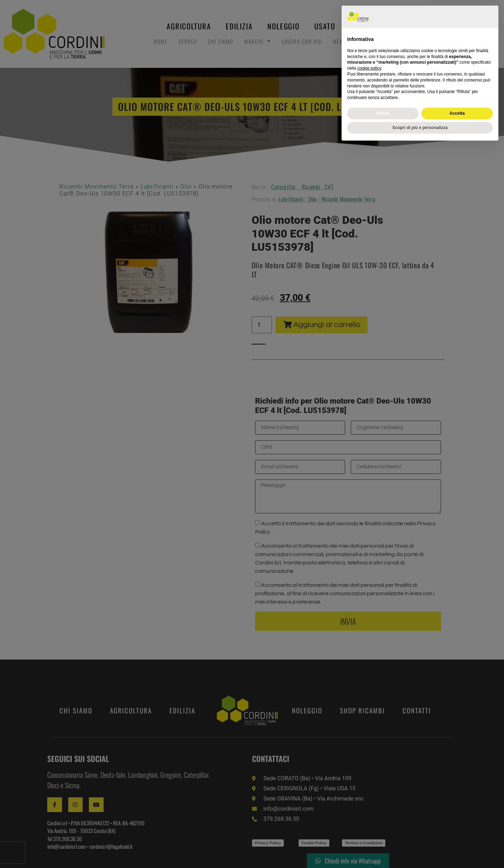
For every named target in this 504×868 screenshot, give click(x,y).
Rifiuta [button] (383, 835)
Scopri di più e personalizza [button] (420, 849)
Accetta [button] (457, 835)
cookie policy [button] (369, 790)
